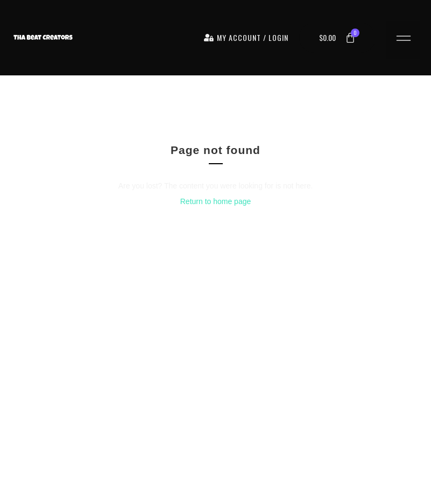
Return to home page (216, 201)
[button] (403, 40)
